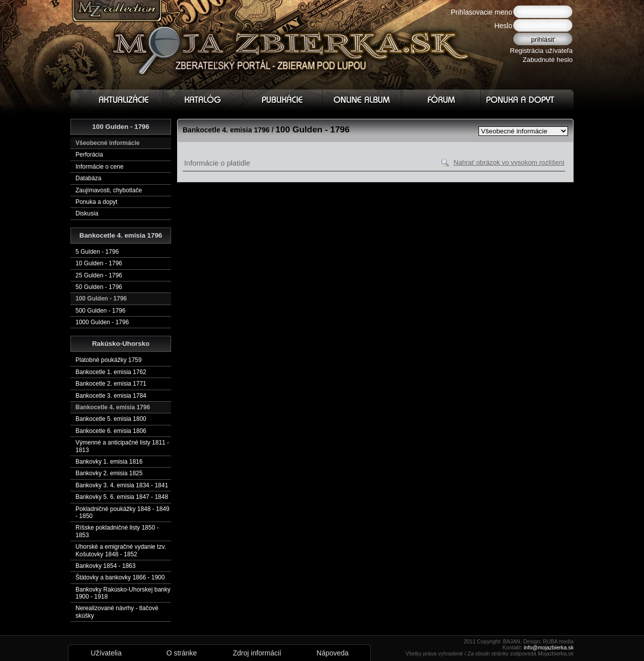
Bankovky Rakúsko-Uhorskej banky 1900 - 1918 (123, 593)
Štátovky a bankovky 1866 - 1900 (120, 577)
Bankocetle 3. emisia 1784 (111, 396)
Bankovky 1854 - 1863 (105, 566)
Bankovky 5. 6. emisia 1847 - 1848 (122, 497)
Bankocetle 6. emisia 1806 (111, 431)
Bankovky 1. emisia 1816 (109, 462)
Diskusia (87, 213)
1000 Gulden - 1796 (102, 322)
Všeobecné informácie (107, 143)
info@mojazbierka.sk (549, 647)
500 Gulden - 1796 (100, 311)
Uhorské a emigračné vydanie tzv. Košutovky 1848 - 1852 (121, 550)
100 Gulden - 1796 (101, 299)
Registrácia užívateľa (542, 51)
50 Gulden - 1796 (99, 287)
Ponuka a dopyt (96, 202)
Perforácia (89, 155)
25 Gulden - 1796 (99, 275)
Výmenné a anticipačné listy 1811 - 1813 (122, 446)
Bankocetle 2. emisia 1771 (111, 384)
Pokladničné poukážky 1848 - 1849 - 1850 (123, 512)
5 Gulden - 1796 (97, 252)
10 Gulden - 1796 (99, 263)
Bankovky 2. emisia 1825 (109, 473)
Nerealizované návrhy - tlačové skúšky (117, 612)
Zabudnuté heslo (548, 60)
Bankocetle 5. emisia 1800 (111, 419)
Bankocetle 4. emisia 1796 (113, 407)
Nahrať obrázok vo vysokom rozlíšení (509, 162)
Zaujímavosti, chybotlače (109, 190)
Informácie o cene (99, 167)
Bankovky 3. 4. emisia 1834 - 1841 (122, 485)
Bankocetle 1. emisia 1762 (111, 372)
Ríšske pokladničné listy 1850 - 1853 (117, 531)
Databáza (88, 178)
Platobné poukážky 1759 (108, 360)
